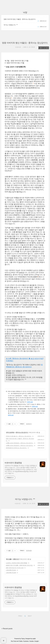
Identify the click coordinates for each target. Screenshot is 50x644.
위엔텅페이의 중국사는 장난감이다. (16, 448)
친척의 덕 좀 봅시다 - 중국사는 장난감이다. (19, 436)
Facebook (26, 641)
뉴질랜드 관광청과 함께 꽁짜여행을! (17, 563)
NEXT (30, 616)
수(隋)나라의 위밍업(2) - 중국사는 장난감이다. (20, 443)
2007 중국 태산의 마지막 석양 (15, 568)
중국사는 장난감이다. (22, 432)
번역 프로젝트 (10, 432)
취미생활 (9, 559)
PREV (20, 616)
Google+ (37, 641)
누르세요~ (10, 361)
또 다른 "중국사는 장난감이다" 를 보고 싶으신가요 (24, 358)
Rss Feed (14, 641)
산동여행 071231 (11, 570)
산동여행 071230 (11, 573)
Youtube (31, 641)
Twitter (21, 641)
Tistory (23, 639)
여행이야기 (16, 559)
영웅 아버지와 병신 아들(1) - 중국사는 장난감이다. (20, 19)
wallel (34, 639)
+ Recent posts (7, 629)
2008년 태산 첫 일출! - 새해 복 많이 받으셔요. (19, 565)
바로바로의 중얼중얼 (13, 463)
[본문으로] (30, 402)
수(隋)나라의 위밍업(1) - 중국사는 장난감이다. (20, 446)
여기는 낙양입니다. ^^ (11, 25)
